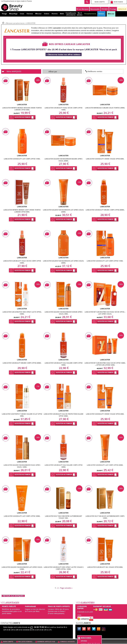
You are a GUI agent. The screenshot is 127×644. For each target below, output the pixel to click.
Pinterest (89, 629)
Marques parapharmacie (15, 23)
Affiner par (53, 72)
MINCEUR (122, 9)
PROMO (105, 9)
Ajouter (22, 117)
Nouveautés (95, 9)
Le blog (99, 629)
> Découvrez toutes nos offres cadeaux (64, 55)
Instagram (104, 629)
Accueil (3, 23)
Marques (82, 9)
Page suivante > (66, 588)
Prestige (113, 9)
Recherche (87, 2)
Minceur (111, 14)
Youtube (84, 629)
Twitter (94, 629)
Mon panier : (86, 638)
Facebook (80, 629)
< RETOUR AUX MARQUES (13, 596)
